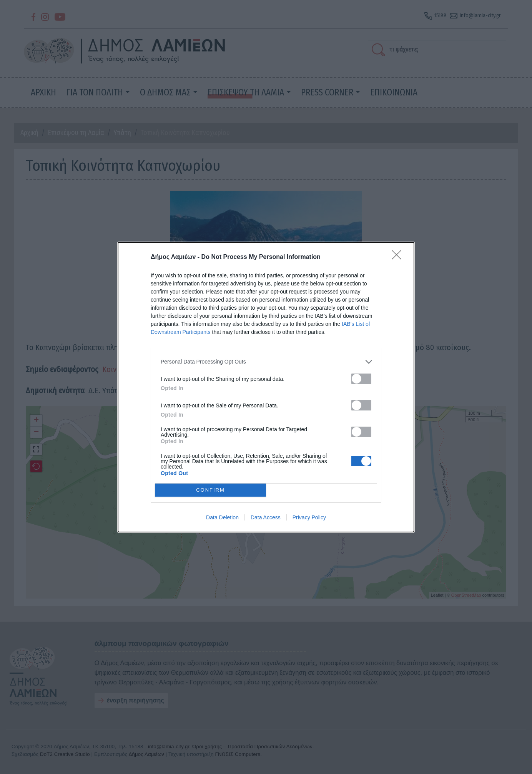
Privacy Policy (309, 517)
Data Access (266, 517)
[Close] (399, 257)
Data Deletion (222, 517)
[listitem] (266, 362)
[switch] (361, 379)
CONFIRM (210, 490)
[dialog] (266, 387)
